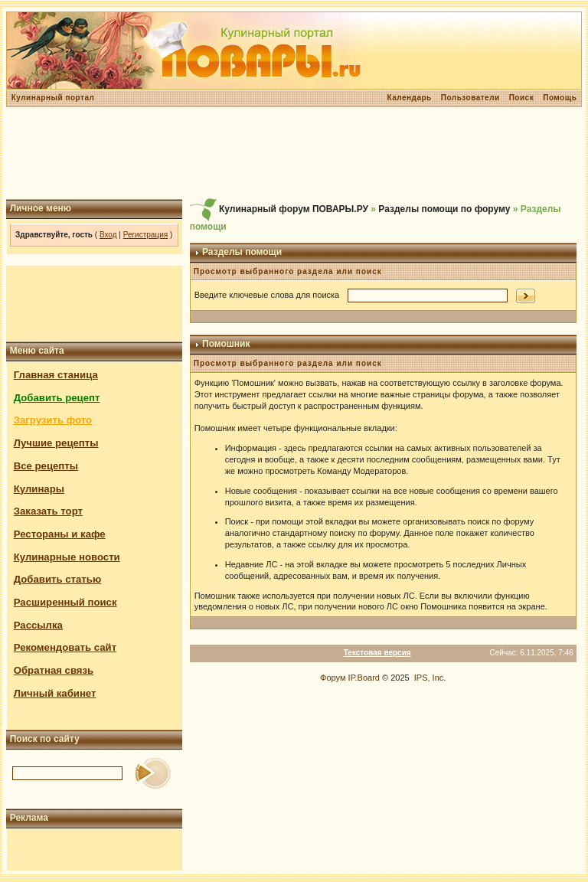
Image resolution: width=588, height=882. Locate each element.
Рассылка (38, 625)
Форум (333, 678)
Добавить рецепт (57, 398)
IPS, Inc (429, 678)
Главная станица (56, 375)
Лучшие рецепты (56, 443)
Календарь (409, 98)
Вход (108, 235)
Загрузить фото (53, 420)
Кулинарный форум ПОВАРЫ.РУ (294, 209)
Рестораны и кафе (60, 534)
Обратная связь (54, 670)
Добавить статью (58, 579)
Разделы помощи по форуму (444, 209)
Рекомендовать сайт (65, 647)
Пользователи (470, 98)
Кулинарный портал (53, 98)
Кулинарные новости (67, 557)
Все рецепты (46, 466)
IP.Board (364, 678)
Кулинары (39, 489)
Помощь (560, 98)
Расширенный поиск (65, 602)
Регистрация (145, 235)
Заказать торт (48, 511)
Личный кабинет (55, 693)
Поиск (522, 98)
